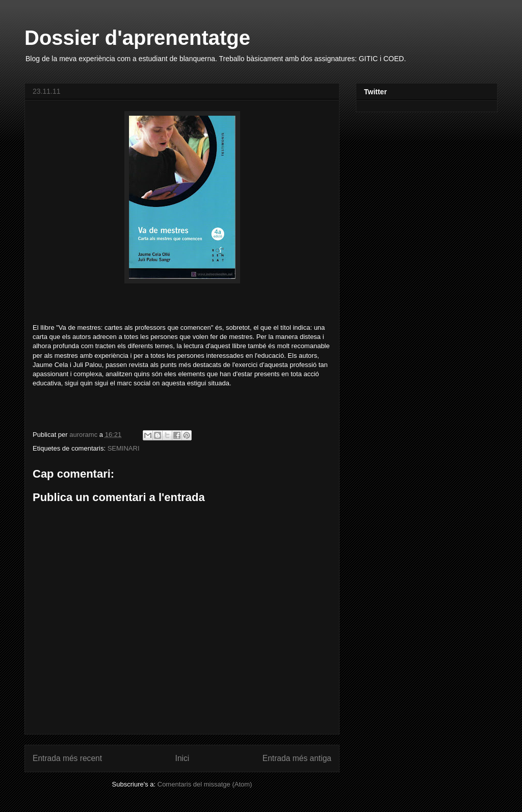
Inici (182, 758)
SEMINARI (124, 448)
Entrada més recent (67, 758)
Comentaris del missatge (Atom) (205, 784)
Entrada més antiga (297, 758)
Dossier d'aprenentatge (137, 38)
